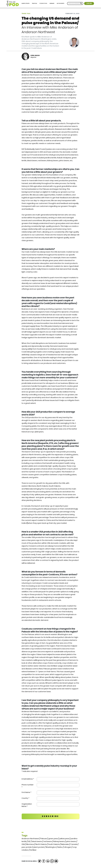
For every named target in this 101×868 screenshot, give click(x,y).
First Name (26, 792)
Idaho (60, 847)
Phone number (28, 786)
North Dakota (41, 844)
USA (23, 844)
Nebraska (65, 844)
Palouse (44, 839)
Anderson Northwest (30, 839)
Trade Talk (34, 3)
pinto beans (71, 842)
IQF (29, 842)
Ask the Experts (60, 3)
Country (25, 798)
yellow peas (64, 839)
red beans (48, 842)
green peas (53, 839)
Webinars (52, 3)
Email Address (28, 779)
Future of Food (43, 3)
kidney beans (59, 842)
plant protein (39, 847)
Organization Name (27, 805)
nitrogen (68, 847)
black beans (37, 842)
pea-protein (27, 847)
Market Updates (26, 3)
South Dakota (54, 844)
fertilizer (33, 850)
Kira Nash (35, 55)
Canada (74, 844)
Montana (30, 844)
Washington (51, 847)
